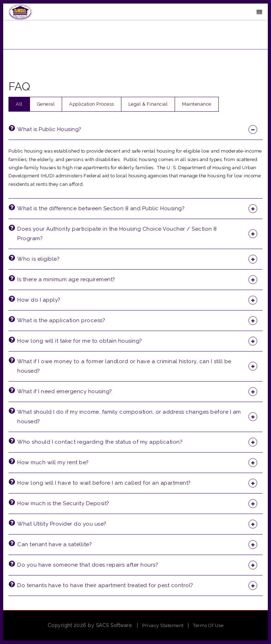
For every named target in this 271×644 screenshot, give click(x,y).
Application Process (92, 104)
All (19, 104)
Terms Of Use (208, 625)
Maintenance (197, 104)
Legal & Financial (148, 104)
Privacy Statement (163, 625)
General (46, 104)
